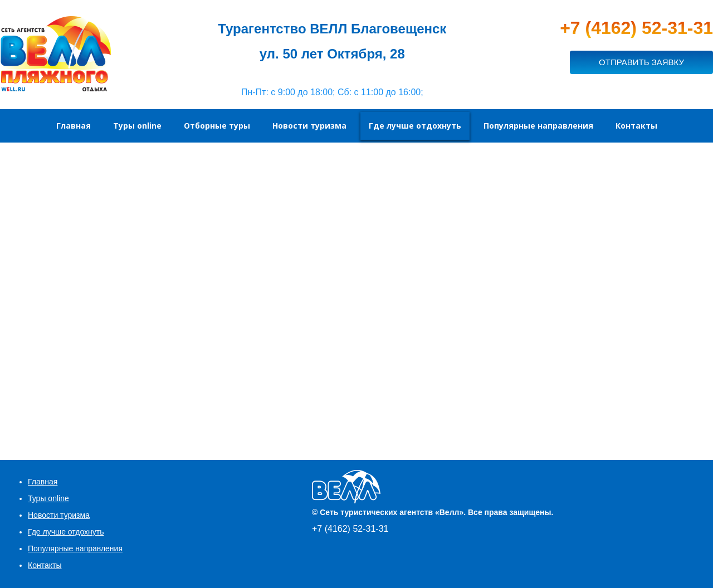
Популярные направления (75, 548)
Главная (43, 482)
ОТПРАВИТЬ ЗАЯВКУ (641, 62)
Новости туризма (59, 515)
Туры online (48, 498)
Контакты (45, 565)
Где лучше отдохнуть (66, 532)
